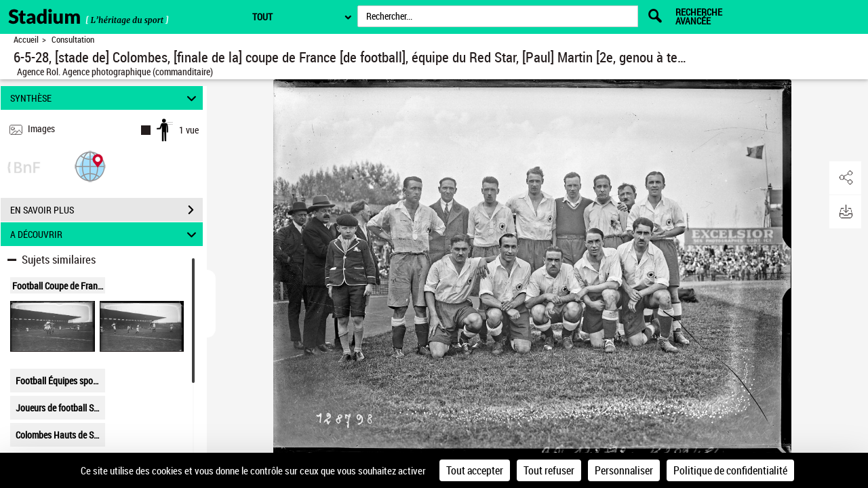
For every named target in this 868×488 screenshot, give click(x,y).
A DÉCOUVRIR (105, 234)
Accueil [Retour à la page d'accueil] (26, 40)
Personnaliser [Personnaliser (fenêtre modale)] (624, 470)
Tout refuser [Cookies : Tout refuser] (549, 470)
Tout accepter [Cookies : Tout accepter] (475, 470)
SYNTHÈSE (105, 98)
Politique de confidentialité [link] (730, 470)
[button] (90, 166)
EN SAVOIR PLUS (106, 210)
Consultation (73, 40)
